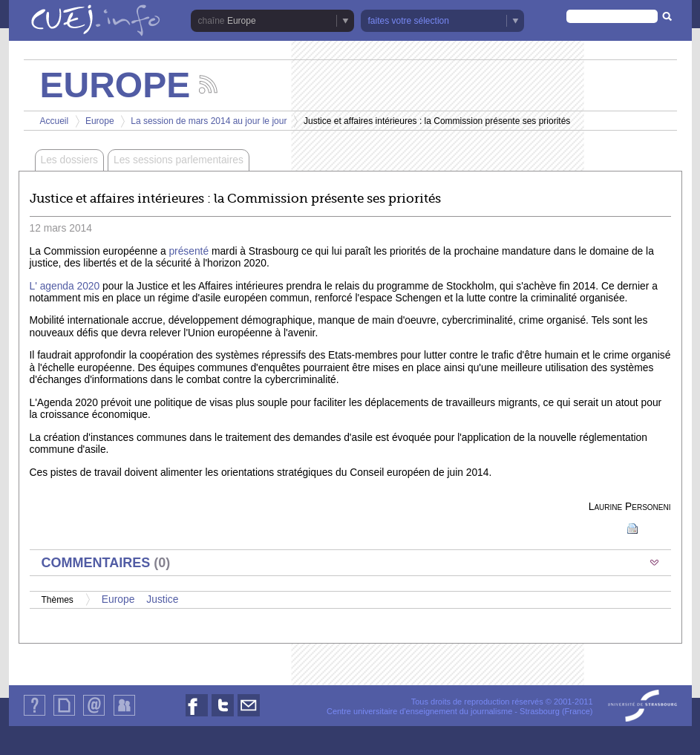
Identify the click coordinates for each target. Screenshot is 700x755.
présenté (189, 251)
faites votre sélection (409, 21)
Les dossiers (69, 160)
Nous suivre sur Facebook (197, 716)
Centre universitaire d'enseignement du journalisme (419, 711)
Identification (124, 715)
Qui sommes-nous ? (35, 715)
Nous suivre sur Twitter (223, 716)
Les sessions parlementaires (179, 160)
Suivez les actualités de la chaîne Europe (208, 84)
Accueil (55, 121)
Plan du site (64, 715)
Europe (242, 21)
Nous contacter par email (249, 716)
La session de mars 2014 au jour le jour (209, 121)
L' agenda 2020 (65, 286)
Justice (162, 599)
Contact (94, 715)
